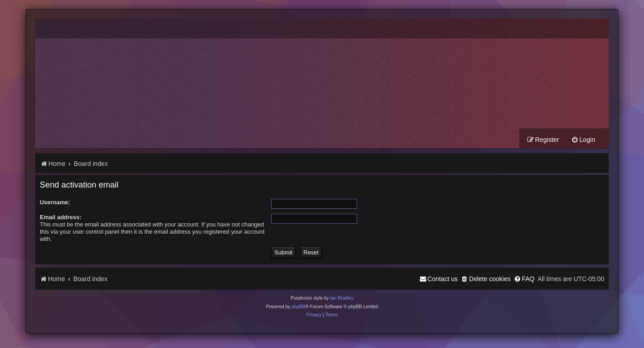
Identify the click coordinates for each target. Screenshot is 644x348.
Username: (55, 203)
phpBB (298, 307)
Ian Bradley (342, 299)
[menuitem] (583, 140)
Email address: (61, 218)
